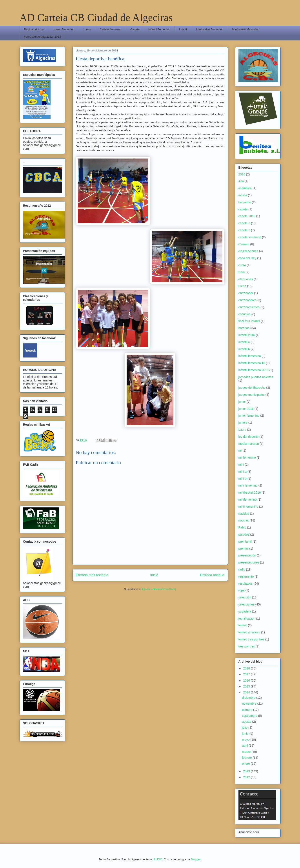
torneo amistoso (249, 632)
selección (245, 597)
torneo (243, 625)
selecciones (246, 604)
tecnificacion (247, 618)
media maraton (249, 444)
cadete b (244, 230)
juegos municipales (252, 395)
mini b (243, 479)
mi (240, 450)
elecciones (246, 279)
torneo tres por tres (251, 639)
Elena (242, 286)
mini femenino (248, 485)
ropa (242, 590)
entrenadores (248, 300)
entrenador (246, 293)
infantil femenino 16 (252, 363)
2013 (247, 771)
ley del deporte (249, 437)
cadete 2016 (247, 216)
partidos (244, 534)
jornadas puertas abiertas (256, 377)
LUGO (158, 859)
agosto (247, 722)
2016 (242, 174)
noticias (244, 520)
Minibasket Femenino (210, 29)
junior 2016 (246, 409)
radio (242, 569)
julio (245, 728)
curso (242, 265)
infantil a (244, 342)
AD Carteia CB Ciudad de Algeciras (96, 17)
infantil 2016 (247, 335)
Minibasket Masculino (246, 29)
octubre (248, 710)
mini (241, 465)
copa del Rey (247, 258)
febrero (247, 758)
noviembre (250, 704)
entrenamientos (249, 307)
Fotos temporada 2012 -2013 (42, 37)
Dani (242, 272)
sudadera (245, 611)
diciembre (249, 698)
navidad (244, 514)
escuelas (245, 314)
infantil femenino (250, 356)
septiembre (250, 716)
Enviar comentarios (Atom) (159, 589)
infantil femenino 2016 (254, 370)
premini (244, 549)
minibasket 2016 (250, 492)
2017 (247, 674)
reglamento (246, 576)
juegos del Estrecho (252, 388)
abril (245, 746)
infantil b (244, 349)
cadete (243, 209)
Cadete (135, 29)
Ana (241, 181)
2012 (247, 777)
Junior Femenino (64, 29)
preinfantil (245, 542)
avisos (243, 195)
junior (242, 402)
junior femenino (249, 416)
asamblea (245, 188)
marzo (247, 752)
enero (246, 764)
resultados (246, 584)
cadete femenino (250, 237)
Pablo (242, 527)
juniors (243, 423)
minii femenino (248, 507)
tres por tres (247, 646)
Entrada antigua (212, 575)
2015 (247, 686)
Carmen (244, 244)
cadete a (244, 223)
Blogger (196, 859)
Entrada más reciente (92, 575)
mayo (246, 740)
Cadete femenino (111, 29)
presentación (247, 555)
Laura (242, 430)
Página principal (34, 29)
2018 (247, 668)
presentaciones (249, 562)
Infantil (183, 29)
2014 (247, 692)
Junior (87, 29)
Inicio (154, 575)
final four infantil (249, 321)
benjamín (245, 202)
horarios (244, 328)
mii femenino (247, 458)
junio (246, 734)
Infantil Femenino (159, 29)
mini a (243, 472)
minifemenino (248, 500)
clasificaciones (248, 251)
